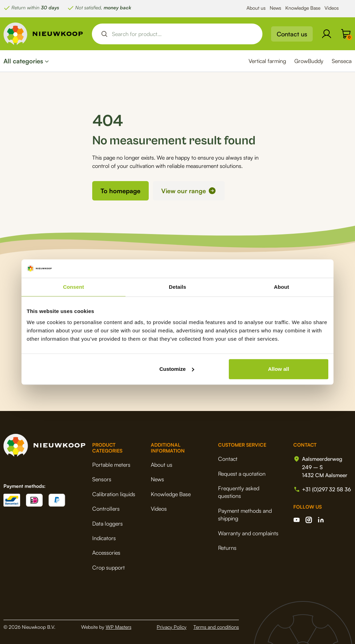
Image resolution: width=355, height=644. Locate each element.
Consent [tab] (74, 287)
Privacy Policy (172, 627)
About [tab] (282, 287)
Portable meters (111, 465)
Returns (226, 548)
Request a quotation (240, 473)
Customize (177, 369)
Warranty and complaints (247, 533)
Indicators (104, 538)
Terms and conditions (216, 627)
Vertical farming (267, 61)
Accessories (106, 553)
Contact (226, 459)
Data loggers (107, 523)
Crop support (109, 567)
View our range (184, 191)
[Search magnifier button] (104, 34)
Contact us (292, 34)
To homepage (120, 191)
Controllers (106, 509)
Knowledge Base (303, 8)
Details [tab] (177, 287)
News (275, 8)
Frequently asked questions (237, 492)
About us (256, 8)
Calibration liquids (114, 494)
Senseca (342, 61)
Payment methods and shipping (244, 515)
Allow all (279, 369)
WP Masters (119, 627)
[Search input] (183, 34)
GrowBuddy (309, 61)
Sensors (102, 479)
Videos (332, 8)
